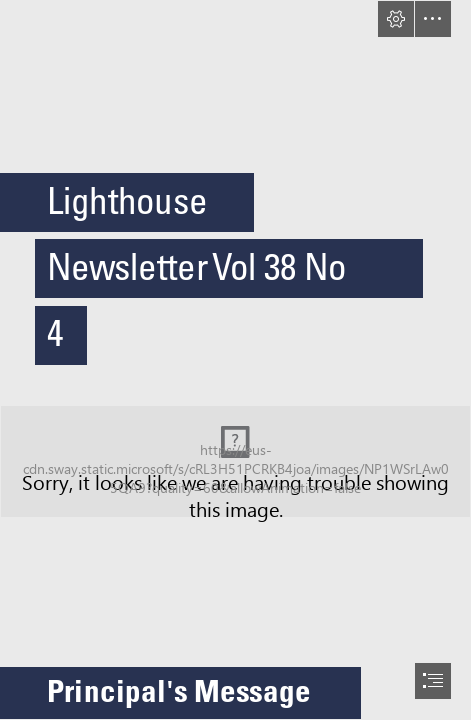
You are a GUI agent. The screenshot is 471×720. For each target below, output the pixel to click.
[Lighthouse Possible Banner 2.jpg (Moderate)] (235, 461)
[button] (396, 19)
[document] (235, 360)
